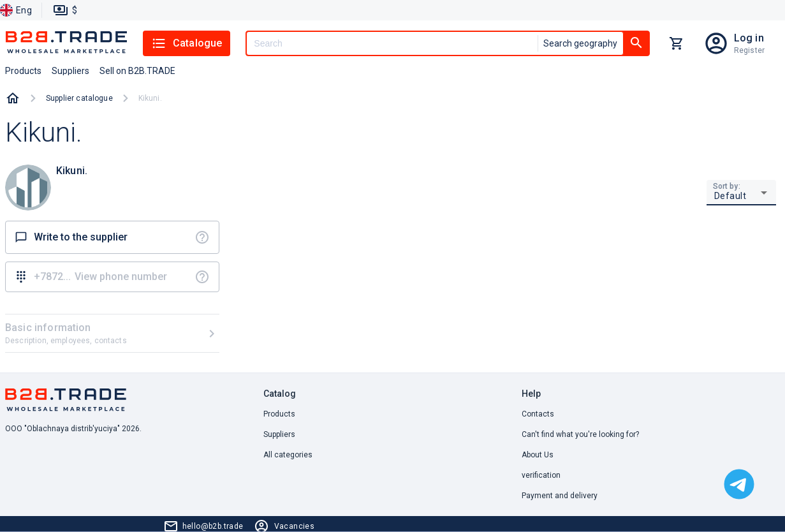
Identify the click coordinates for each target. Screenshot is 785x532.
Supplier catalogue (79, 98)
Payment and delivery (560, 496)
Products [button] (23, 71)
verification (541, 475)
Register (749, 50)
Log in (749, 38)
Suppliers (279, 434)
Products (279, 414)
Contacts (538, 414)
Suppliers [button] (70, 71)
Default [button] (730, 196)
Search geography (580, 43)
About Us (538, 455)
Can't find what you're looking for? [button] (580, 434)
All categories (288, 455)
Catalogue (187, 43)
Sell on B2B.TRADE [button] (137, 71)
